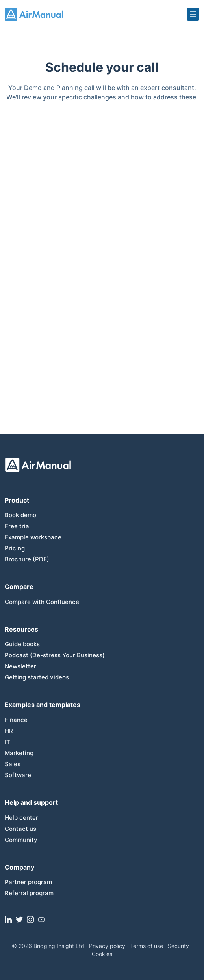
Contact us (20, 829)
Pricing (15, 548)
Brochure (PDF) (27, 559)
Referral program (29, 893)
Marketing (19, 753)
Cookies (102, 954)
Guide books (22, 644)
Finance (16, 720)
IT (7, 742)
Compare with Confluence (42, 602)
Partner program (28, 882)
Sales (13, 764)
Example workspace (33, 537)
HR (9, 731)
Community (21, 840)
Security (178, 946)
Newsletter (20, 666)
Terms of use (147, 946)
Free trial (18, 526)
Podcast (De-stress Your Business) (55, 655)
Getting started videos (37, 677)
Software (18, 775)
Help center (21, 818)
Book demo (20, 515)
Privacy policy (107, 946)
